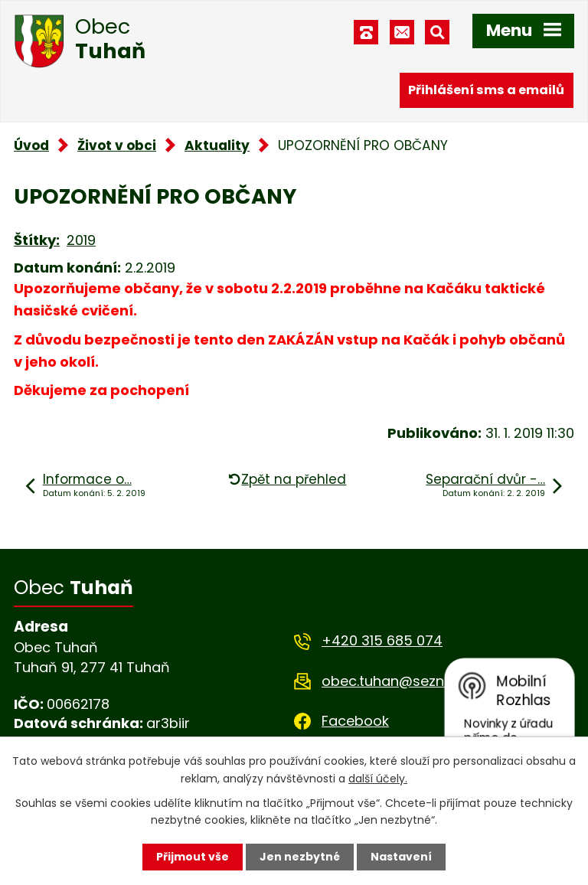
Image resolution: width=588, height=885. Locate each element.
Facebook (355, 721)
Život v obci (117, 145)
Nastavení (401, 857)
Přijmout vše (193, 857)
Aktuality (217, 145)
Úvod (31, 145)
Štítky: (37, 240)
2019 (81, 240)
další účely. (378, 778)
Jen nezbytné (300, 857)
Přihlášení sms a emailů (486, 90)
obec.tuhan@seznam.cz (403, 681)
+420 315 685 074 (382, 640)
